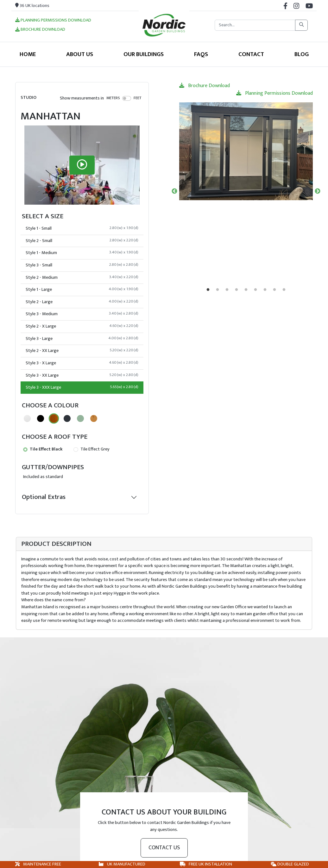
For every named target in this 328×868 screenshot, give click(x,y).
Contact (251, 54)
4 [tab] (237, 290)
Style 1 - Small (82, 228)
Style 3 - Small (82, 265)
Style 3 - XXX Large (82, 387)
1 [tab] (208, 290)
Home (28, 54)
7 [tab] (265, 290)
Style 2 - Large (82, 302)
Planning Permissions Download (53, 21)
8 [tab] (274, 290)
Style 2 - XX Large (82, 351)
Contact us (164, 848)
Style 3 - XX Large (82, 375)
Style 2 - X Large (82, 326)
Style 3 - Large (82, 339)
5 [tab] (246, 290)
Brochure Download (40, 30)
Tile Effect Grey (91, 449)
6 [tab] (255, 290)
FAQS (201, 54)
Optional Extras (44, 497)
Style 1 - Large (82, 290)
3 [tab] (227, 290)
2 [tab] (218, 290)
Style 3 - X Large (82, 363)
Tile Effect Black (43, 449)
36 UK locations (32, 6)
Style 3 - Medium (82, 314)
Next (318, 191)
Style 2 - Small (82, 241)
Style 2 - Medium (82, 278)
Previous (174, 191)
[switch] (127, 98)
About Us (80, 54)
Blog (302, 54)
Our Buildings (144, 54)
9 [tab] (284, 290)
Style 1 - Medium (82, 253)
